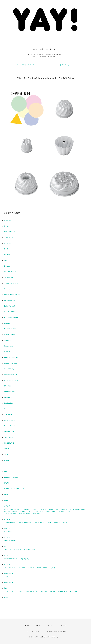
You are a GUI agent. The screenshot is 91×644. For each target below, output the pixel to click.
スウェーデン (8, 573)
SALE (6, 597)
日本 (5, 588)
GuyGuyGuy (8, 403)
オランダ (7, 537)
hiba (6, 472)
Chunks (7, 323)
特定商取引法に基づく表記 (56, 631)
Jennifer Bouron (10, 312)
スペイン (7, 528)
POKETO (7, 352)
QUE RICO (8, 415)
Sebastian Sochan (11, 357)
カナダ (6, 555)
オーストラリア (9, 583)
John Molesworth (11, 375)
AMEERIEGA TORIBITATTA (14, 489)
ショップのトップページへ (26, 65)
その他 (6, 494)
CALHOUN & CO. (10, 278)
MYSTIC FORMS (10, 300)
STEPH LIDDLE (10, 335)
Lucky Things (9, 437)
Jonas (6, 409)
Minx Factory (9, 369)
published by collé (11, 477)
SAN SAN (7, 386)
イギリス (7, 506)
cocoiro (7, 466)
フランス (7, 519)
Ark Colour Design (11, 317)
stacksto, (7, 449)
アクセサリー (8, 243)
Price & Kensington (11, 283)
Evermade (8, 266)
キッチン (7, 226)
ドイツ (6, 546)
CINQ (6, 455)
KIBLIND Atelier (10, 272)
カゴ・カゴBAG (9, 232)
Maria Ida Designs (11, 380)
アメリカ (7, 564)
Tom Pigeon (8, 289)
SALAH (7, 483)
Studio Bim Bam (10, 329)
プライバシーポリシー (33, 631)
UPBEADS (8, 397)
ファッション (8, 238)
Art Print (7, 255)
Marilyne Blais (9, 420)
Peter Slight (8, 340)
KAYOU (7, 460)
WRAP (6, 260)
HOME (27, 626)
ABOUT (39, 626)
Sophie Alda (9, 346)
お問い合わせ (65, 65)
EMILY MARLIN (10, 306)
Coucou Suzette (10, 426)
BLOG (50, 626)
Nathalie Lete (9, 432)
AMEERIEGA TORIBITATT (67, 592)
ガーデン (7, 249)
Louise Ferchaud (10, 363)
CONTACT (62, 626)
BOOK (6, 500)
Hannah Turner (10, 392)
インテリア (8, 220)
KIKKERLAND (9, 443)
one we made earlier (12, 295)
